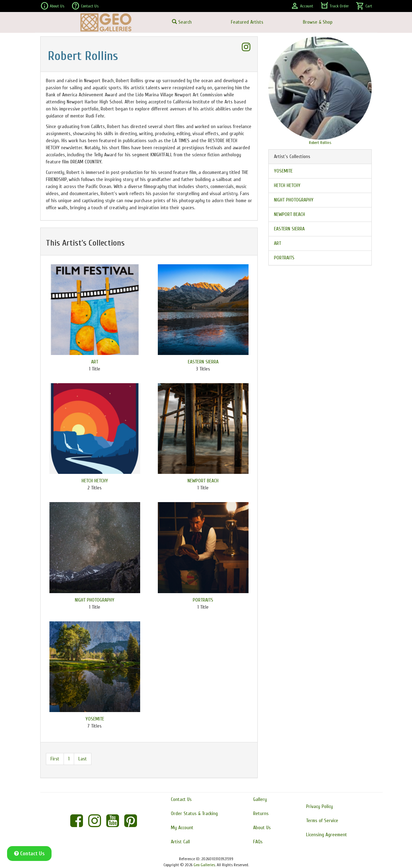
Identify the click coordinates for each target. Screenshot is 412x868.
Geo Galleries (204, 865)
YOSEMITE (95, 719)
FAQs (258, 842)
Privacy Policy (320, 806)
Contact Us (85, 6)
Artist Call (180, 842)
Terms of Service (322, 821)
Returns (261, 813)
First (55, 759)
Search (182, 22)
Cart (364, 6)
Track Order (335, 6)
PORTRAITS (203, 600)
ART (95, 362)
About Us (52, 6)
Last (83, 759)
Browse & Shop (318, 22)
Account (302, 6)
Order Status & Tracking (194, 813)
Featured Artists (247, 22)
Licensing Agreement (327, 835)
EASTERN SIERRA (203, 362)
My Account (182, 828)
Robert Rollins (320, 143)
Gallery (260, 799)
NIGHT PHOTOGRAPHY (95, 600)
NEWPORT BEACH (203, 481)
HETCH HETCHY (95, 481)
